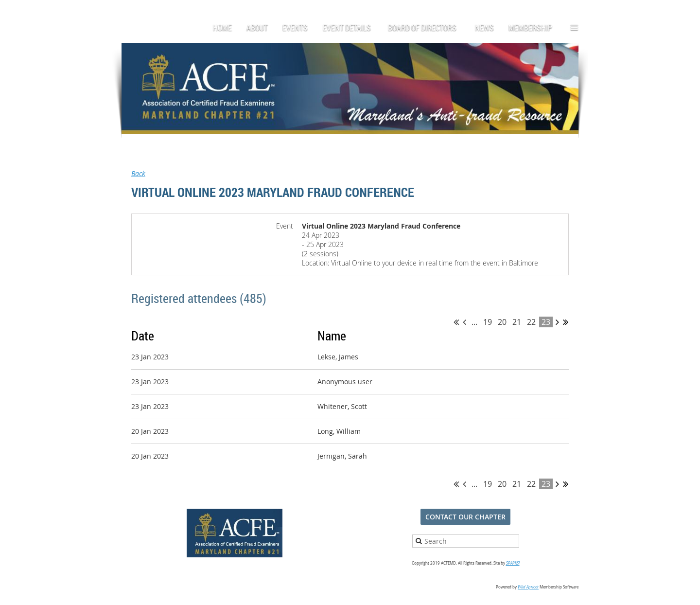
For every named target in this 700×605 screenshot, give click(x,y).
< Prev (464, 322)
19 (488, 322)
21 (517, 322)
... (474, 322)
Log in (569, 9)
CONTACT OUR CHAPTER (465, 517)
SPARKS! (513, 563)
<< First (456, 322)
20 (502, 322)
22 (531, 322)
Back (138, 173)
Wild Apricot (528, 587)
